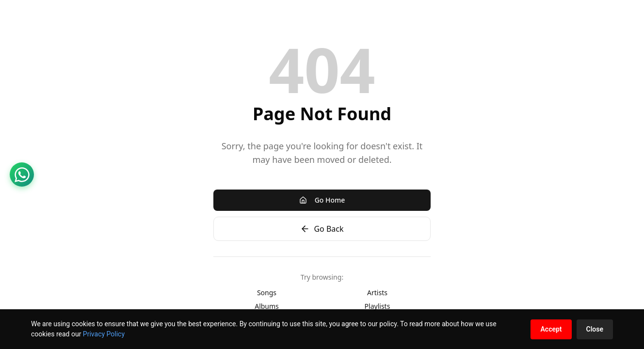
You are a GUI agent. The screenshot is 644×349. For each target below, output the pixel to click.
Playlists (378, 306)
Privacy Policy (104, 334)
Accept (551, 329)
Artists (377, 293)
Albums (267, 306)
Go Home (322, 200)
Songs (267, 293)
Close (595, 329)
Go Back (322, 229)
